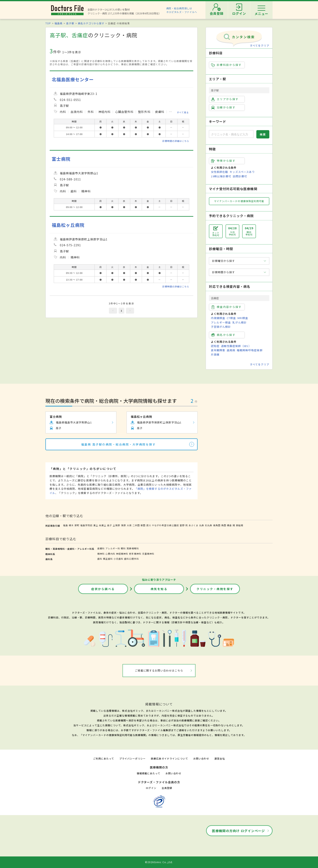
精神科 (101, 554)
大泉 (129, 525)
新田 (143, 525)
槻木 (71, 525)
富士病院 (61, 159)
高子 (110, 525)
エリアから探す (225, 99)
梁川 (149, 525)
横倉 (229, 525)
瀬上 (96, 525)
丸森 (202, 525)
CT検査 (231, 318)
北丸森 (208, 525)
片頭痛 (215, 354)
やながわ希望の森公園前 (165, 525)
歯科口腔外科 (131, 559)
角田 (224, 525)
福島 (66, 525)
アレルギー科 (113, 548)
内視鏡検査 (218, 318)
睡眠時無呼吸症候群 (250, 350)
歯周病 (231, 350)
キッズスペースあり (242, 172)
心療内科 (110, 554)
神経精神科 (122, 554)
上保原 (116, 525)
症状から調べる (103, 589)
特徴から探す (223, 161)
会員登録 (167, 788)
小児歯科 (118, 559)
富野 (182, 525)
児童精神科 (148, 554)
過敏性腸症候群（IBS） (236, 346)
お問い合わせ (201, 758)
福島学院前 (86, 525)
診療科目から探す (226, 65)
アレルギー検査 (221, 322)
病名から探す (223, 335)
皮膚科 (101, 548)
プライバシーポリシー (132, 758)
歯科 (100, 559)
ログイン (151, 788)
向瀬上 (103, 525)
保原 (124, 525)
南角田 (217, 525)
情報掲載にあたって (148, 773)
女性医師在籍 (219, 172)
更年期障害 (218, 350)
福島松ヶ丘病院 (68, 225)
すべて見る (183, 112)
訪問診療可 (240, 176)
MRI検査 (243, 318)
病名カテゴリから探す (91, 23)
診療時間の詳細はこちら (176, 141)
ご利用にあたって (104, 758)
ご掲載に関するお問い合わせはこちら (159, 670)
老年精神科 (135, 554)
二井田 (136, 525)
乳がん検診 (240, 322)
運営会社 (220, 758)
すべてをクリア (260, 46)
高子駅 (70, 23)
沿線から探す (223, 107)
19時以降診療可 (221, 176)
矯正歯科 (108, 559)
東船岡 (240, 525)
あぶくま (193, 525)
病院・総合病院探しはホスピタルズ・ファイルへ (182, 10)
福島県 (59, 23)
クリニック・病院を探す (215, 589)
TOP (48, 23)
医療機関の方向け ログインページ (238, 831)
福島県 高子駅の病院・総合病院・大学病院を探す (119, 444)
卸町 (77, 525)
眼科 (123, 548)
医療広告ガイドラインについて (169, 758)
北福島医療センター (73, 79)
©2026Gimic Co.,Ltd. (159, 862)
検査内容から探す (226, 307)
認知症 (215, 346)
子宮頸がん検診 (221, 327)
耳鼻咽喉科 (133, 548)
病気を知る (159, 589)
